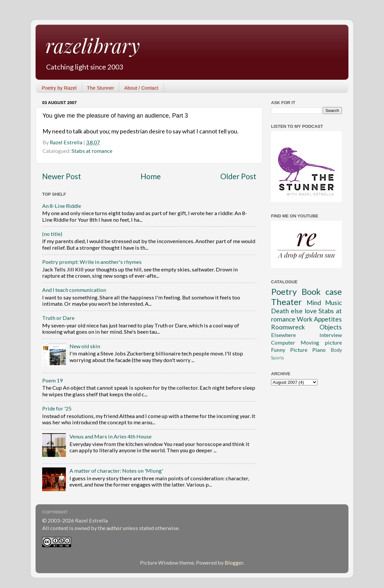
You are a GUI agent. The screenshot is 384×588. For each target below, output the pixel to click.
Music (333, 303)
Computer (283, 342)
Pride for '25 (57, 408)
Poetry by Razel (59, 88)
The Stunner (101, 88)
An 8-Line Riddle (62, 206)
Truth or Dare (58, 318)
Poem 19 (52, 380)
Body (336, 350)
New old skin (85, 346)
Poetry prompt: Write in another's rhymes (92, 262)
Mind (314, 303)
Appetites (328, 319)
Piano (319, 350)
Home (151, 176)
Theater (287, 302)
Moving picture (321, 342)
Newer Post (62, 176)
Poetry (284, 292)
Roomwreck (288, 327)
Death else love (294, 311)
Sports (277, 358)
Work (305, 319)
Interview (331, 335)
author (114, 528)
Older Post (238, 176)
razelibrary (93, 45)
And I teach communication (74, 290)
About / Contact (141, 88)
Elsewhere (283, 335)
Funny (278, 350)
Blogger (234, 562)
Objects (331, 327)
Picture (299, 350)
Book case (322, 292)
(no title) (52, 234)
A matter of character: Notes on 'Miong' (116, 471)
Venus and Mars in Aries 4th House (110, 436)
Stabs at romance (92, 151)
